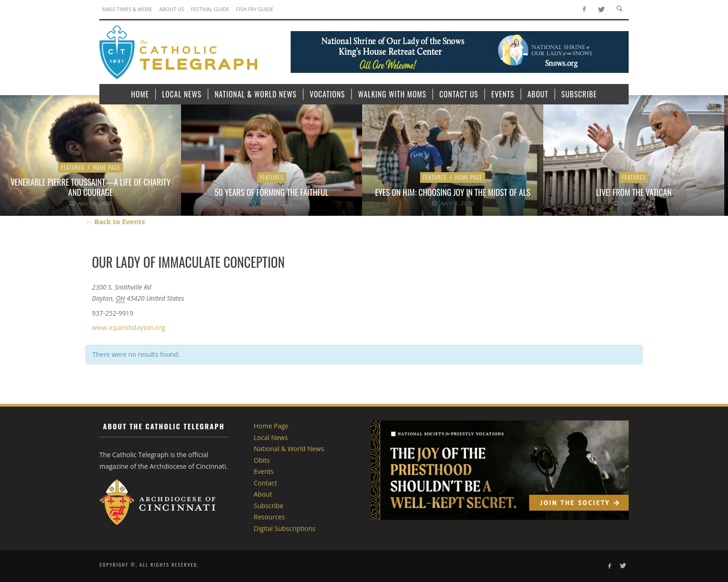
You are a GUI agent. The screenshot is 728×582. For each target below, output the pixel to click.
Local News (271, 437)
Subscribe (269, 506)
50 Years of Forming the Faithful (271, 192)
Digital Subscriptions (285, 528)
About (263, 494)
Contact (266, 483)
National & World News (289, 449)
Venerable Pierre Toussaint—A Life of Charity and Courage (91, 187)
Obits (262, 460)
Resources (270, 517)
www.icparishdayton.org (129, 327)
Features (73, 167)
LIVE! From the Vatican (634, 192)
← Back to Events (115, 221)
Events (264, 471)
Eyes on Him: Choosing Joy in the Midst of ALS (453, 192)
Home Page (107, 167)
